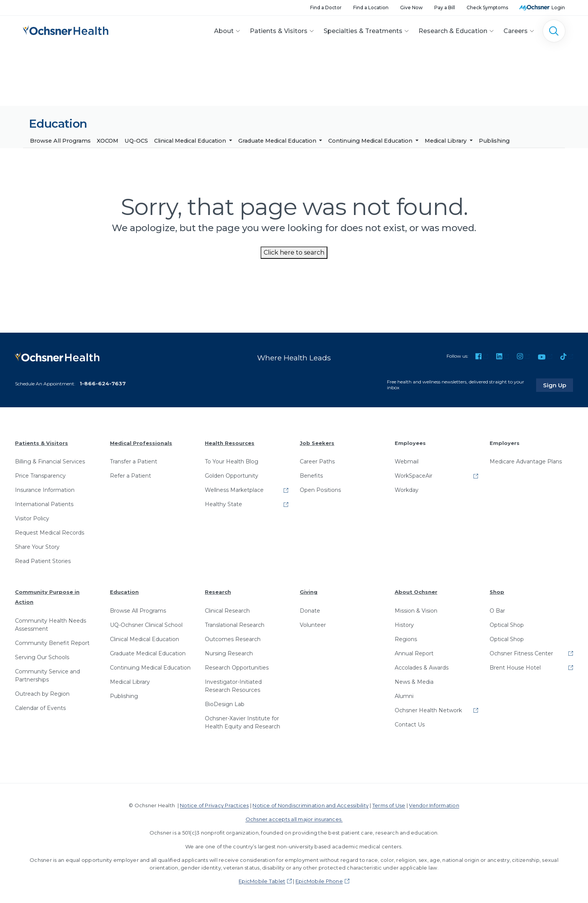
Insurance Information (45, 490)
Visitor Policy (32, 518)
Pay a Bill (445, 7)
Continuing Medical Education (371, 141)
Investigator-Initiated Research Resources (233, 685)
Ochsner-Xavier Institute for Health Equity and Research (243, 722)
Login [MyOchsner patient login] (558, 7)
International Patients (44, 504)
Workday (407, 490)
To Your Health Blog (232, 461)
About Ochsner (416, 591)
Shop (497, 591)
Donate (310, 610)
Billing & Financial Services (50, 461)
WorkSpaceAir (414, 475)
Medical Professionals (141, 442)
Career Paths (317, 461)
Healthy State (223, 504)
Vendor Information (434, 805)
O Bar (497, 610)
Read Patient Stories (43, 561)
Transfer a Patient (134, 461)
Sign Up (558, 384)
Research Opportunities (237, 667)
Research (218, 591)
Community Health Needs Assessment (51, 624)
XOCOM (108, 141)
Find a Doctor (326, 7)
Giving (309, 591)
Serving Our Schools (42, 656)
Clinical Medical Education (191, 141)
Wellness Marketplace (234, 490)
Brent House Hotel (515, 667)
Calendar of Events (40, 707)
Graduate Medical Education (278, 141)
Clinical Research (227, 610)
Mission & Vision (416, 610)
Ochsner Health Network (428, 710)
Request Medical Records (50, 532)
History (404, 624)
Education (124, 591)
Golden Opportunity (232, 475)
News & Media (414, 681)
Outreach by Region (42, 693)
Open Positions (320, 490)
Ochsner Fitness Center (521, 653)
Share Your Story (37, 546)
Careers (516, 31)
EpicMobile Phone (319, 880)
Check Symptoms (487, 7)
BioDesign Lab (225, 703)
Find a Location (371, 7)
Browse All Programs (60, 141)
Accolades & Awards (422, 667)
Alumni (404, 695)
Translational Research (235, 624)
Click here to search (294, 252)
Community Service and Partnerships (47, 675)
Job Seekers (317, 442)
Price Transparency (40, 475)
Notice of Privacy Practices (214, 805)
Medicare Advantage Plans (526, 461)
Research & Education (453, 31)
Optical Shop (507, 624)
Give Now (411, 7)
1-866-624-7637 (103, 383)
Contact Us (410, 724)
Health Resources (230, 442)
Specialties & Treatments (363, 31)
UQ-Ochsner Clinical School (146, 624)
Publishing (494, 141)
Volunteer (313, 624)
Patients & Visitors (279, 31)
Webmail (407, 461)
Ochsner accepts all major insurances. (294, 818)
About (224, 31)
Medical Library (446, 141)
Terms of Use (389, 805)
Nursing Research (229, 653)
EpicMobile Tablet (262, 880)
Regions (406, 638)
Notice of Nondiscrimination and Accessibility (311, 805)
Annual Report (414, 653)
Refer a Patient (130, 475)
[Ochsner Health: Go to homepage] (66, 29)
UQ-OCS (136, 141)
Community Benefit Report (52, 642)
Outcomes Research (233, 638)
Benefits (311, 475)
